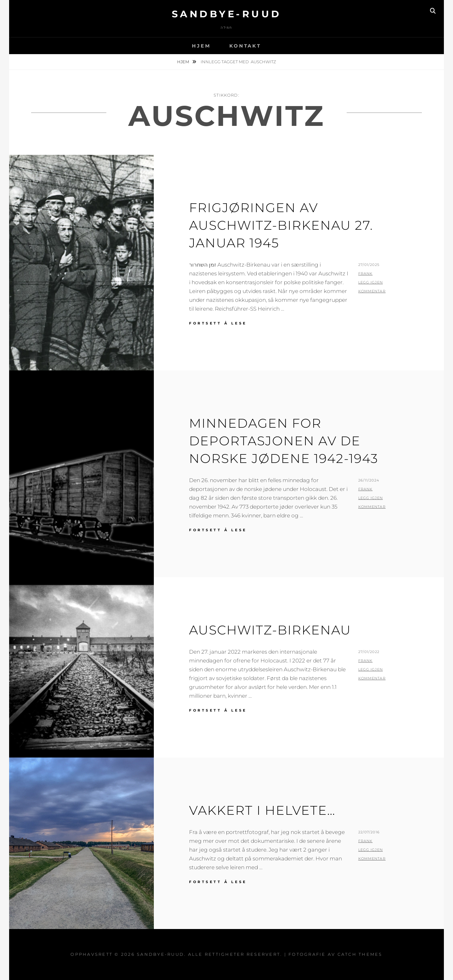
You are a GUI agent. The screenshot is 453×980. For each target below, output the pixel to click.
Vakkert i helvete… (262, 810)
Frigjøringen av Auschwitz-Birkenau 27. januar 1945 (281, 225)
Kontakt (245, 46)
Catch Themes (360, 954)
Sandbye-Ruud (227, 14)
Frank (366, 273)
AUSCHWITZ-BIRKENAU (270, 630)
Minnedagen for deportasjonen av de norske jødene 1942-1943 (284, 441)
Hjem (201, 46)
